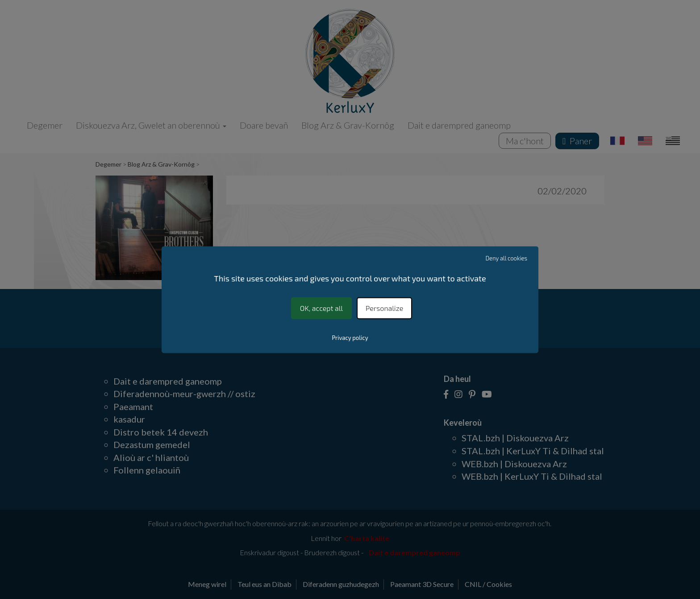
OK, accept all (321, 308)
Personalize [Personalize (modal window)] (384, 308)
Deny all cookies (507, 258)
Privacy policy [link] (350, 338)
